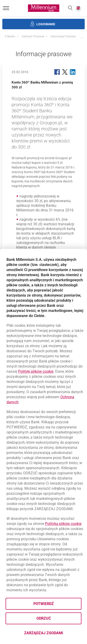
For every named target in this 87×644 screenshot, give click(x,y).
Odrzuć (44, 618)
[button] (70, 8)
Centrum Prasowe (33, 36)
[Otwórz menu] (6, 8)
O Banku (10, 36)
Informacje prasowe (63, 36)
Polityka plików (63, 524)
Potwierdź (44, 604)
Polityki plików (36, 371)
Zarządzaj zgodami (53, 634)
